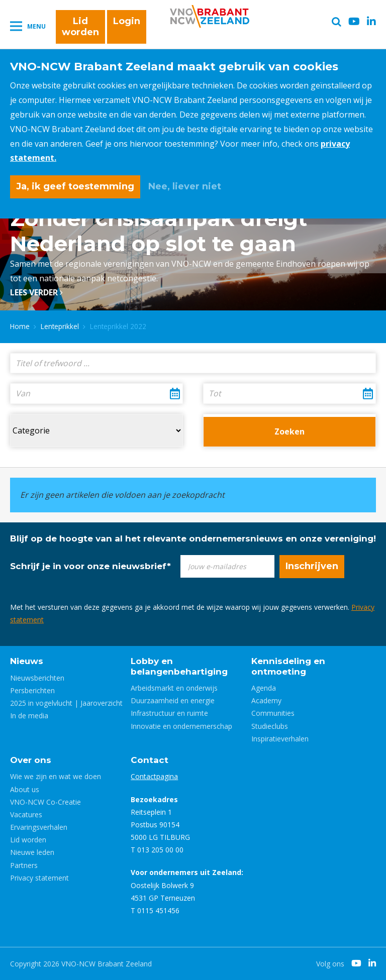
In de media (29, 716)
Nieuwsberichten (37, 678)
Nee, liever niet (185, 186)
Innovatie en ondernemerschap (181, 726)
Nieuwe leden (32, 852)
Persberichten (32, 690)
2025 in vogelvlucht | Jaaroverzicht (66, 703)
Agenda (264, 688)
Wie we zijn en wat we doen (56, 776)
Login (127, 21)
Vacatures (26, 814)
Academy (266, 700)
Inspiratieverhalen (280, 739)
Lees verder (36, 292)
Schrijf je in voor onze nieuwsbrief (90, 566)
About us (25, 789)
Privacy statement (39, 878)
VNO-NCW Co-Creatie (45, 802)
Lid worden (80, 27)
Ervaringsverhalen (39, 827)
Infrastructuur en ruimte (169, 713)
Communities (273, 713)
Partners (24, 865)
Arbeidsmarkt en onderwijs (174, 688)
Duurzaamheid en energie (173, 700)
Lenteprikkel (60, 326)
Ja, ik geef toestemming (75, 186)
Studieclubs (270, 726)
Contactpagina (154, 776)
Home (20, 326)
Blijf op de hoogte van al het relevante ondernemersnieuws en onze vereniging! (193, 538)
